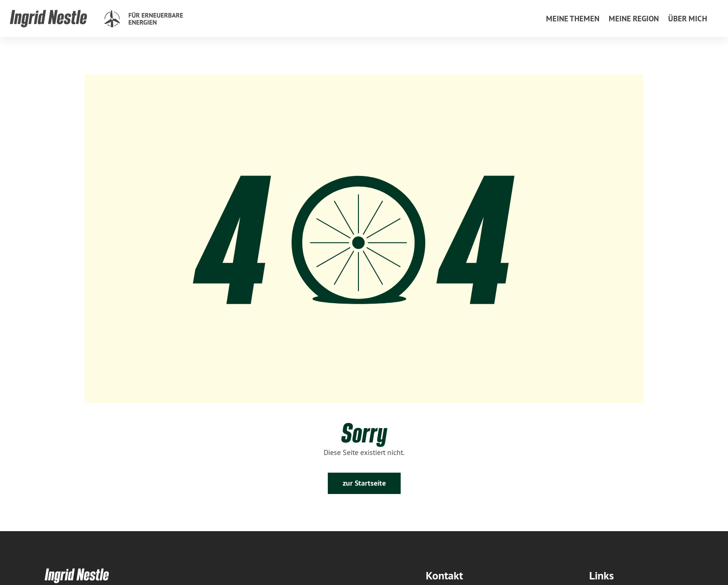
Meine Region (634, 19)
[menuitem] (573, 19)
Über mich (688, 19)
